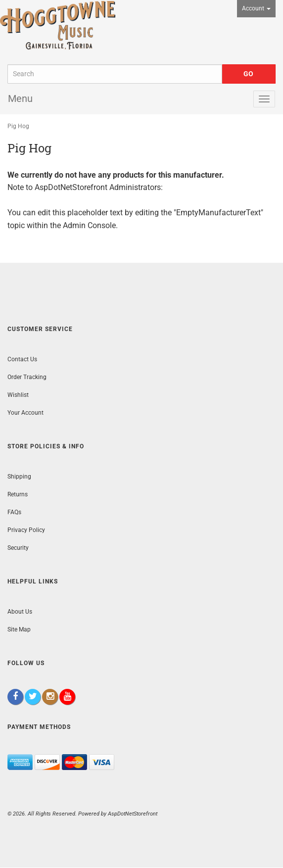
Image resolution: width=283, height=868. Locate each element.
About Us (20, 612)
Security (18, 548)
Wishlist (18, 395)
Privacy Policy (26, 530)
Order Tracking (27, 377)
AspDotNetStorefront (71, 187)
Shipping (19, 477)
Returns (18, 494)
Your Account (25, 413)
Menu (20, 98)
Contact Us (22, 359)
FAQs (14, 512)
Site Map (19, 629)
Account (256, 8)
